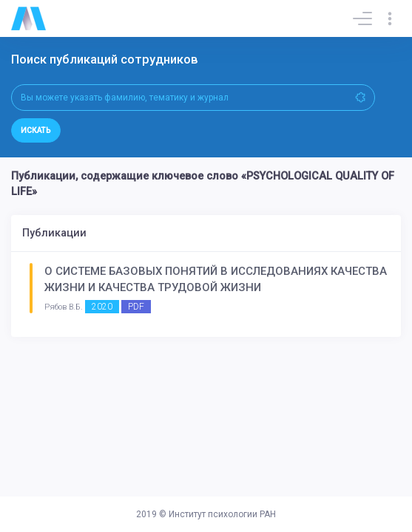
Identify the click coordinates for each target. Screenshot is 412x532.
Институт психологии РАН (222, 514)
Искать (36, 130)
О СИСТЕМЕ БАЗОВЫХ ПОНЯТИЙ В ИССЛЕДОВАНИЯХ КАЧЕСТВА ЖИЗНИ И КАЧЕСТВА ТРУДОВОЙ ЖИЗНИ (216, 280)
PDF (136, 307)
